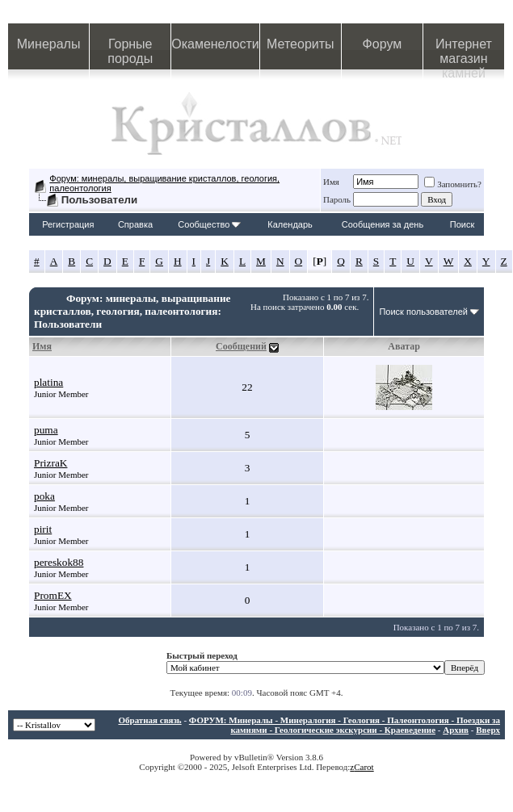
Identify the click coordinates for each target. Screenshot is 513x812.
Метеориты (300, 44)
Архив (456, 730)
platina (48, 382)
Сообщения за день (383, 224)
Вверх (488, 730)
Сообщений (241, 346)
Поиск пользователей (423, 312)
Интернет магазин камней (464, 53)
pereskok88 (59, 562)
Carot (364, 767)
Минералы (49, 44)
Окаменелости (215, 44)
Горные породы (130, 51)
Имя (331, 182)
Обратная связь (149, 720)
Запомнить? (453, 184)
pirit (43, 529)
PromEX (53, 595)
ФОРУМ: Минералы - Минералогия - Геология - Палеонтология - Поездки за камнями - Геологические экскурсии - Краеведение (345, 725)
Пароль (337, 199)
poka (44, 496)
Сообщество (209, 224)
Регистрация (68, 224)
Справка (135, 224)
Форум (383, 44)
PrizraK (50, 463)
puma (46, 430)
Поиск (462, 224)
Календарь (290, 224)
